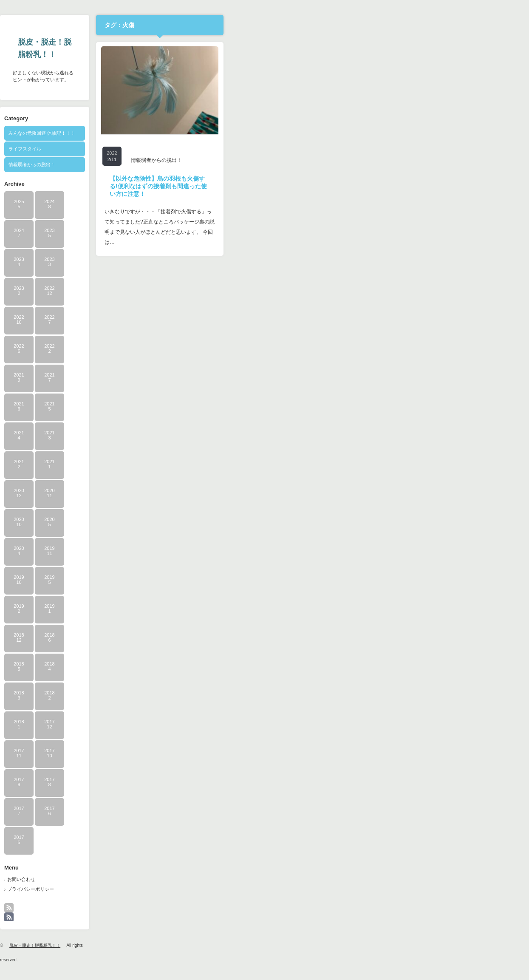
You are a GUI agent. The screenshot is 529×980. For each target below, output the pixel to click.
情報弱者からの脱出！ (183, 164)
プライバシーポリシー (182, 889)
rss (165, 912)
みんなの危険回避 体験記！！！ (193, 133)
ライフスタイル (176, 149)
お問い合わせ (173, 879)
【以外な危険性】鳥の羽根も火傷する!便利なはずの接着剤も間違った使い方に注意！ (310, 186)
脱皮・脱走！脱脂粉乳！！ (196, 48)
